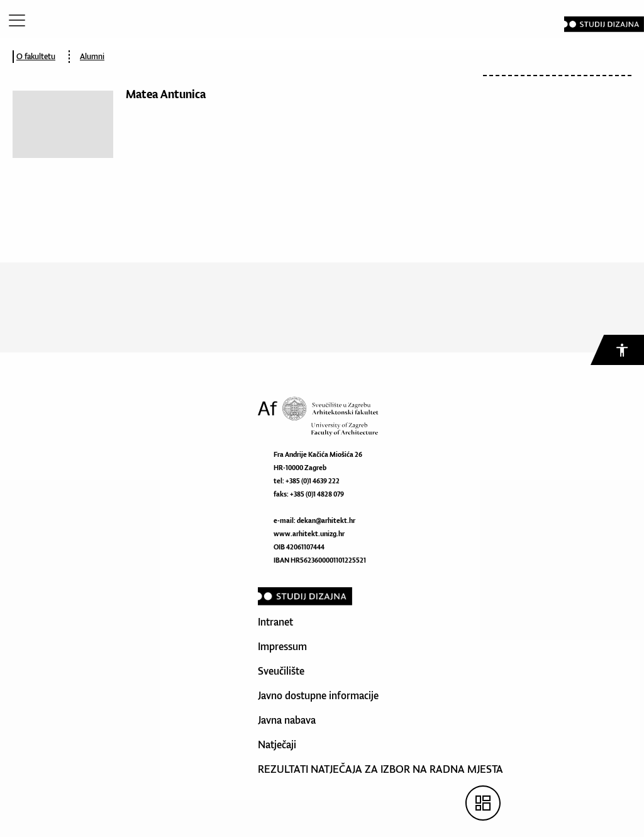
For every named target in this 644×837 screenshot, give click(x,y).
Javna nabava (287, 720)
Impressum (282, 646)
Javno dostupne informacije (318, 695)
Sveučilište (281, 671)
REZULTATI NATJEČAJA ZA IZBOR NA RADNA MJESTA (380, 769)
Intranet (275, 622)
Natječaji (277, 744)
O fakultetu (36, 56)
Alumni (92, 56)
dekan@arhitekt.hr (326, 520)
